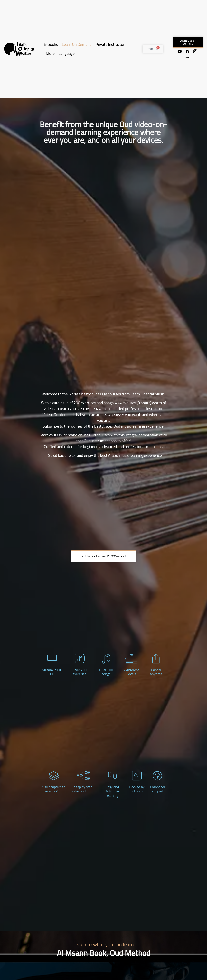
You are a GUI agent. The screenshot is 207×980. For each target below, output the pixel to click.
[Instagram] (195, 51)
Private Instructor (110, 44)
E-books (51, 44)
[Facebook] (187, 51)
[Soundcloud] (187, 58)
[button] (188, 42)
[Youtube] (180, 51)
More (50, 53)
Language (67, 53)
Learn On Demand (77, 44)
